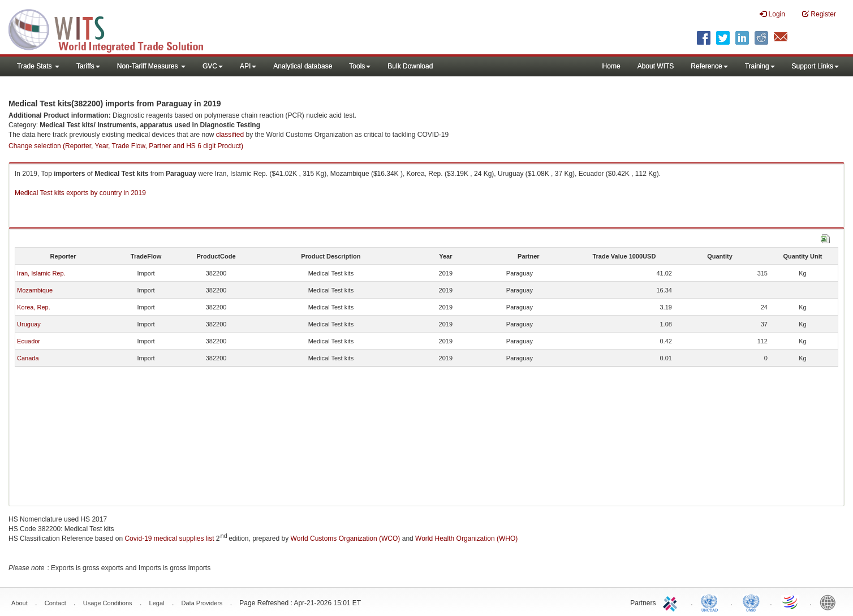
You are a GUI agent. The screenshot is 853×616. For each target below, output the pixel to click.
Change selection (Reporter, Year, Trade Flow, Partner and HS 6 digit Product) (126, 146)
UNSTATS (751, 602)
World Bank (830, 602)
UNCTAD (712, 602)
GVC (213, 66)
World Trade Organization (791, 602)
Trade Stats (38, 66)
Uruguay (29, 324)
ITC (672, 602)
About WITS (656, 66)
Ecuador (29, 341)
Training (760, 66)
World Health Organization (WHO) (466, 539)
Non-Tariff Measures (151, 66)
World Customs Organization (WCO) (346, 539)
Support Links (815, 66)
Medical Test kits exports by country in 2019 (80, 193)
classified (230, 135)
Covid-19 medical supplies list (169, 539)
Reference (709, 66)
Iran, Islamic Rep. (41, 273)
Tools (360, 66)
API (248, 66)
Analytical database (303, 66)
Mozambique (35, 290)
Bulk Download (410, 66)
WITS (113, 28)
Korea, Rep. (34, 307)
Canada (28, 358)
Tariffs (88, 66)
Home (611, 66)
